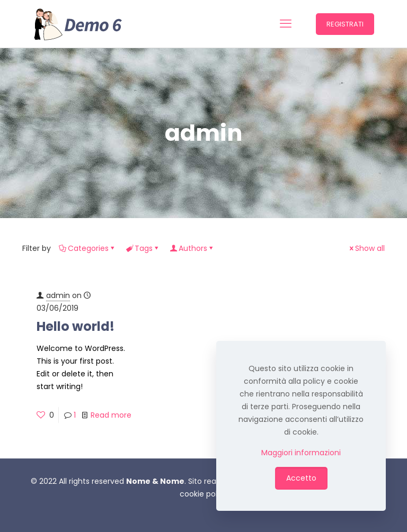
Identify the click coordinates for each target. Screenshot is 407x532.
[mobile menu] (286, 24)
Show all (366, 248)
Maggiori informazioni (301, 453)
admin (58, 295)
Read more (111, 415)
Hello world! (76, 326)
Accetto (301, 478)
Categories (87, 248)
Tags (143, 248)
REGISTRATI (345, 24)
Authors (192, 248)
